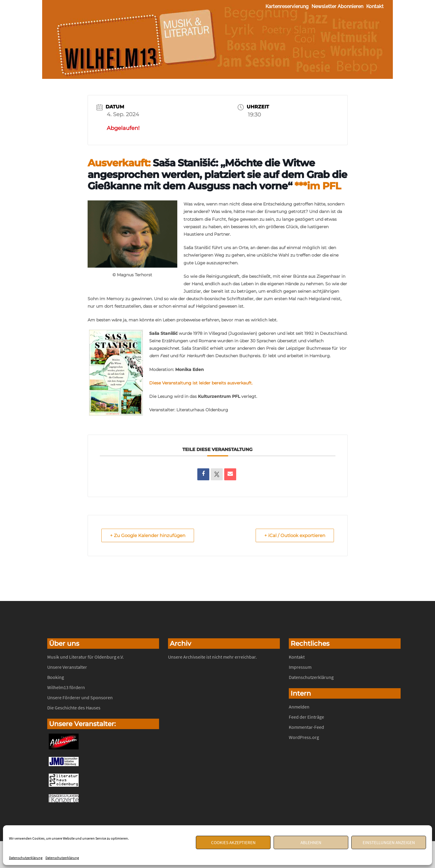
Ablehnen (311, 842)
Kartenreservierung (287, 6)
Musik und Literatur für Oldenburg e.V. (86, 657)
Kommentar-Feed (306, 727)
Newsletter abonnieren (337, 6)
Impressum (300, 667)
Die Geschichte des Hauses (74, 708)
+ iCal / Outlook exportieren (295, 535)
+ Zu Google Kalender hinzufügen (148, 535)
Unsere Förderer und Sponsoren (80, 697)
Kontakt (375, 6)
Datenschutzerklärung (26, 858)
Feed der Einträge (306, 717)
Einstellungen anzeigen (389, 842)
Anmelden (299, 707)
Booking (56, 677)
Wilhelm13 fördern (66, 687)
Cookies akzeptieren (233, 842)
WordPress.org (304, 737)
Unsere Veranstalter (67, 667)
